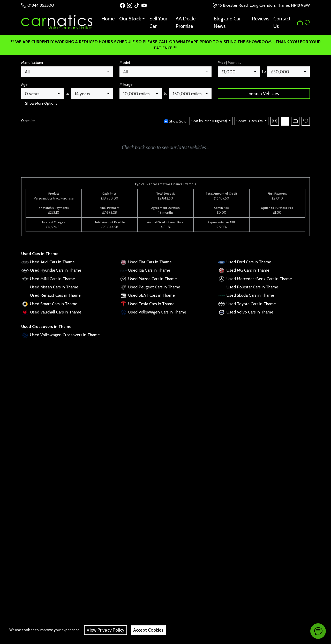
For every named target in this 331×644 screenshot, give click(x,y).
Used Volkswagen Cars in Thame (157, 312)
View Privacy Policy (106, 630)
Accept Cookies (148, 630)
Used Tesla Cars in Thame (151, 304)
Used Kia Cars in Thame (149, 270)
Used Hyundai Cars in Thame (56, 270)
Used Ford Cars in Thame (249, 262)
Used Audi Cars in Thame (52, 262)
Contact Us (282, 22)
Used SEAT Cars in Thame (152, 295)
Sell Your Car (158, 22)
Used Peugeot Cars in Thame (154, 287)
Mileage (126, 85)
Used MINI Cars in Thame (52, 279)
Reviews (261, 19)
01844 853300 (41, 5)
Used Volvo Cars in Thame (250, 312)
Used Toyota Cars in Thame (251, 304)
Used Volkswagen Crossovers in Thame (65, 335)
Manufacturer (32, 63)
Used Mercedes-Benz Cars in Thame (259, 279)
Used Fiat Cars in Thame (150, 262)
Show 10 (250, 121)
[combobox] (67, 72)
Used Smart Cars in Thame (54, 304)
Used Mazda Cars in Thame (153, 279)
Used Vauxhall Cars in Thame (56, 312)
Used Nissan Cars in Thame (54, 287)
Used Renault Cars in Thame (55, 295)
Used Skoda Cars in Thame (250, 295)
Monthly (235, 63)
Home (108, 19)
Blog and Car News (227, 22)
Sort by (210, 121)
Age (24, 85)
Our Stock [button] (130, 19)
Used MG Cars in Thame (248, 270)
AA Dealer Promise (186, 22)
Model (125, 63)
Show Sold (177, 121)
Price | (230, 63)
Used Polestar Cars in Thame (252, 287)
